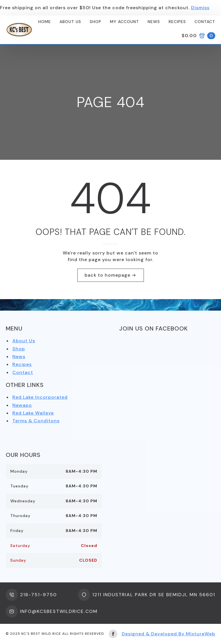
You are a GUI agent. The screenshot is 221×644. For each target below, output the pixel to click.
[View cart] (198, 36)
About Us (24, 341)
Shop (96, 22)
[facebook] (113, 634)
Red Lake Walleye (33, 413)
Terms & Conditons (36, 421)
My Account (124, 22)
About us (70, 22)
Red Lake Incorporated (40, 397)
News (154, 22)
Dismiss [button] (200, 8)
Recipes (177, 22)
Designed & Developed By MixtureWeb (168, 634)
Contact (205, 22)
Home (45, 22)
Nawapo (22, 405)
